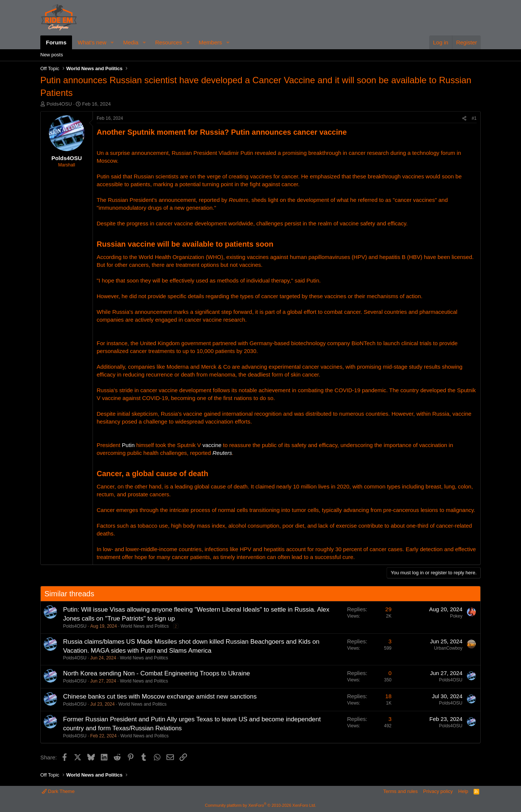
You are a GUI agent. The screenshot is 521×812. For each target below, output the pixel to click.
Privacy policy (438, 791)
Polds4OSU (59, 104)
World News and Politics (145, 626)
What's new (92, 42)
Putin (128, 445)
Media (131, 42)
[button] (112, 42)
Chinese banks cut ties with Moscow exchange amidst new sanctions (160, 697)
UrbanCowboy (448, 648)
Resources (169, 42)
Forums (56, 42)
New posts (52, 55)
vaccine (212, 445)
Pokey (456, 616)
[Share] (464, 118)
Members (210, 42)
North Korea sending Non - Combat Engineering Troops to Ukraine (157, 673)
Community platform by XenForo (260, 805)
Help (463, 791)
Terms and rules (400, 791)
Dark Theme (58, 791)
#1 (474, 118)
